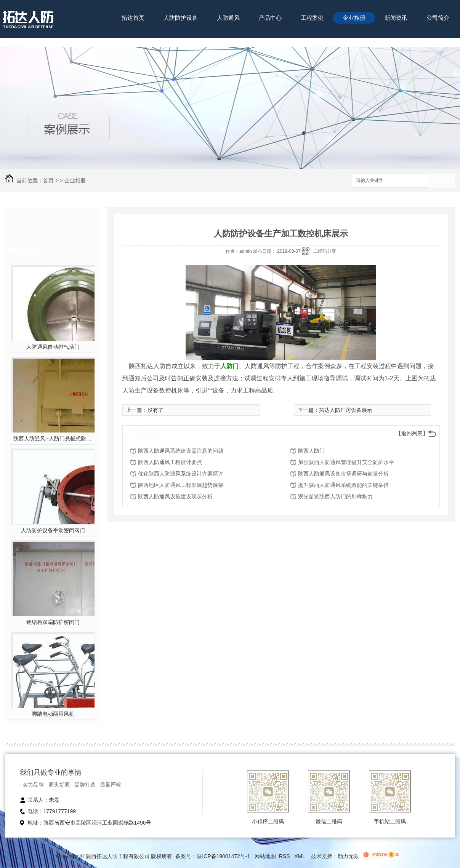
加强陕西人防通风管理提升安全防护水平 (346, 462)
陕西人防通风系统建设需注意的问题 (181, 451)
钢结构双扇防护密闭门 (53, 622)
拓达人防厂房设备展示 (346, 410)
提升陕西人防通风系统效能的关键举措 (343, 485)
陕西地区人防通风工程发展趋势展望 (181, 485)
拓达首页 (133, 18)
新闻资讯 (396, 18)
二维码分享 (325, 251)
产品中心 (270, 18)
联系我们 (133, 41)
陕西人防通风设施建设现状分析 (175, 496)
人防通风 (228, 18)
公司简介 (438, 18)
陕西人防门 (311, 451)
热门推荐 (30, 249)
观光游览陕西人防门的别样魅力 (335, 496)
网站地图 (265, 856)
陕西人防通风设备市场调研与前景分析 (343, 474)
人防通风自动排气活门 (53, 347)
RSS (285, 856)
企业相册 (354, 18)
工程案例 (312, 18)
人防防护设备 (181, 18)
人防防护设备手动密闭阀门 (53, 530)
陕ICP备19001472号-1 (223, 856)
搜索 (442, 181)
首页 (48, 180)
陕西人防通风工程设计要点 (170, 462)
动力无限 (348, 856)
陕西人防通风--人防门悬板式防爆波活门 (53, 439)
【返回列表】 (412, 433)
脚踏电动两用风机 (53, 714)
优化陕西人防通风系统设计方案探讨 (181, 474)
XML (300, 856)
